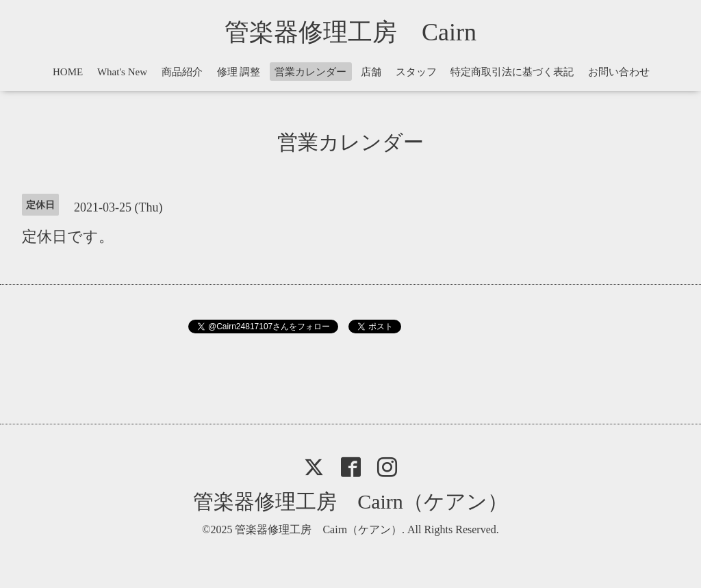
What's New (122, 72)
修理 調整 (239, 72)
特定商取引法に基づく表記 (512, 72)
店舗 (371, 72)
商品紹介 (182, 72)
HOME (68, 72)
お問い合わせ (619, 72)
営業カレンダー (310, 72)
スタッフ (416, 72)
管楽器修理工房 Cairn (363, 32)
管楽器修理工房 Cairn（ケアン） (350, 501)
